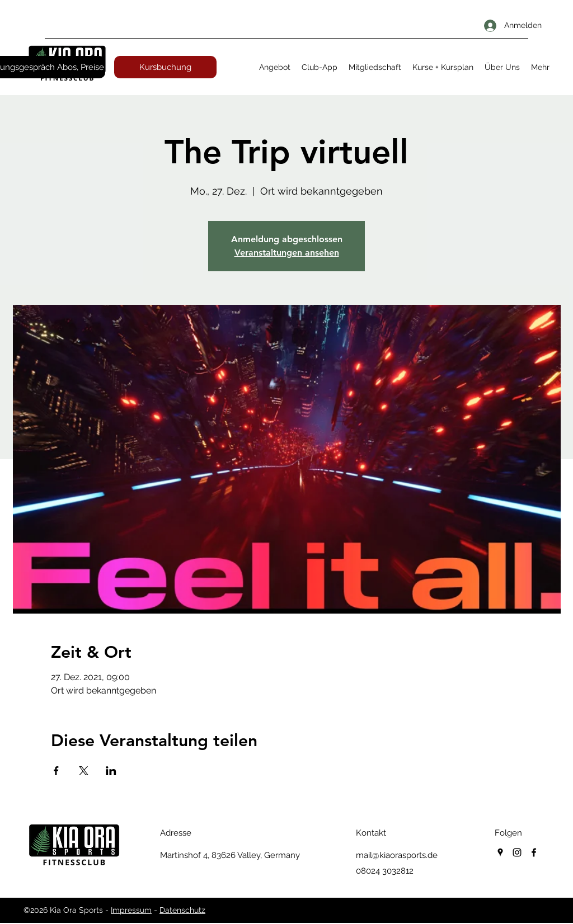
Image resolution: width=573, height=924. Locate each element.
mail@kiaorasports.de (397, 855)
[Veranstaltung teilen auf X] (84, 771)
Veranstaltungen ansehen (287, 253)
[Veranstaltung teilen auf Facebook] (56, 771)
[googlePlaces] (500, 852)
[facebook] (534, 852)
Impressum (131, 910)
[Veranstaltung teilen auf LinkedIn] (111, 771)
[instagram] (517, 852)
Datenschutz (182, 910)
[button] (275, 67)
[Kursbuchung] (165, 67)
